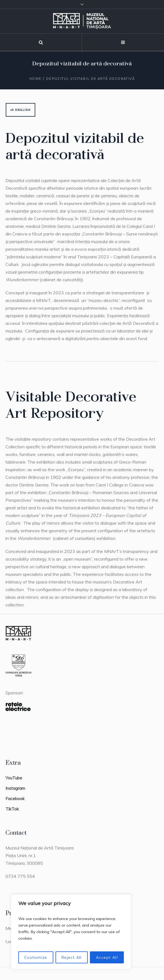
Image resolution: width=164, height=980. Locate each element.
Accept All (107, 957)
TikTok (12, 809)
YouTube (14, 778)
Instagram (15, 788)
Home (35, 79)
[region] (71, 932)
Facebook (15, 798)
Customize (36, 957)
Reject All (72, 957)
